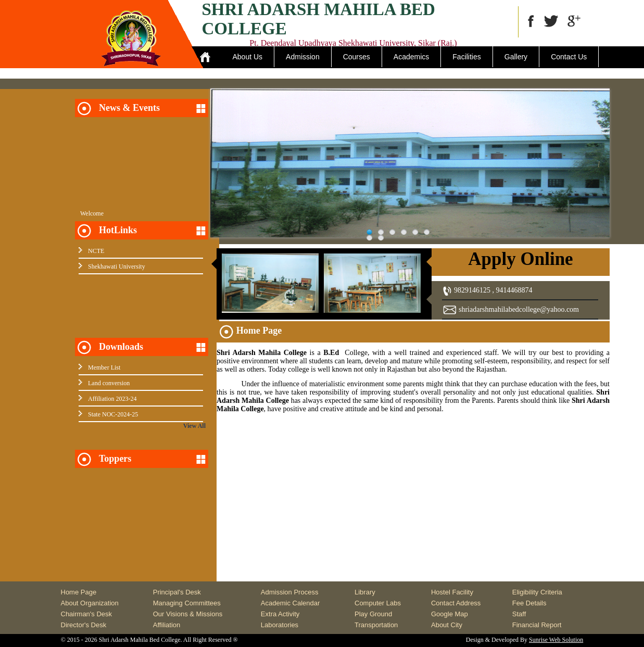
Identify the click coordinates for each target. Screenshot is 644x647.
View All (194, 426)
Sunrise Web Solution (556, 640)
